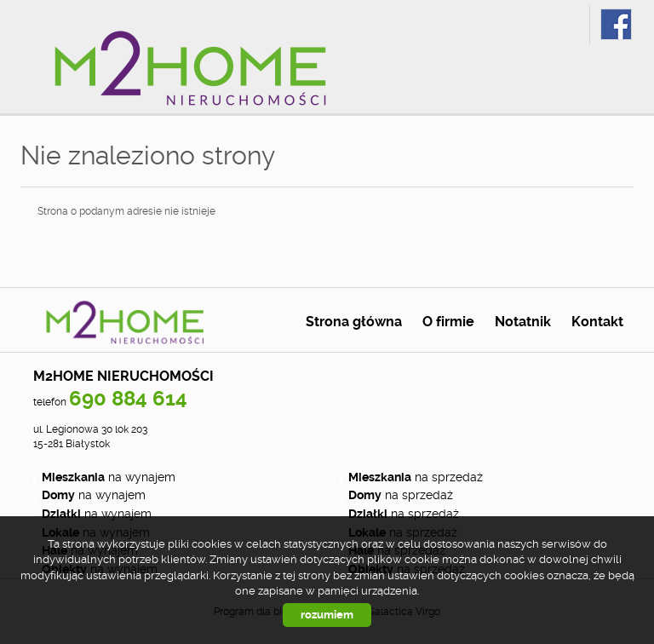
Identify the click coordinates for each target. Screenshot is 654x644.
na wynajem (109, 477)
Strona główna (354, 322)
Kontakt (597, 322)
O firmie (448, 322)
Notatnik (523, 322)
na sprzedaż (416, 477)
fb (616, 24)
